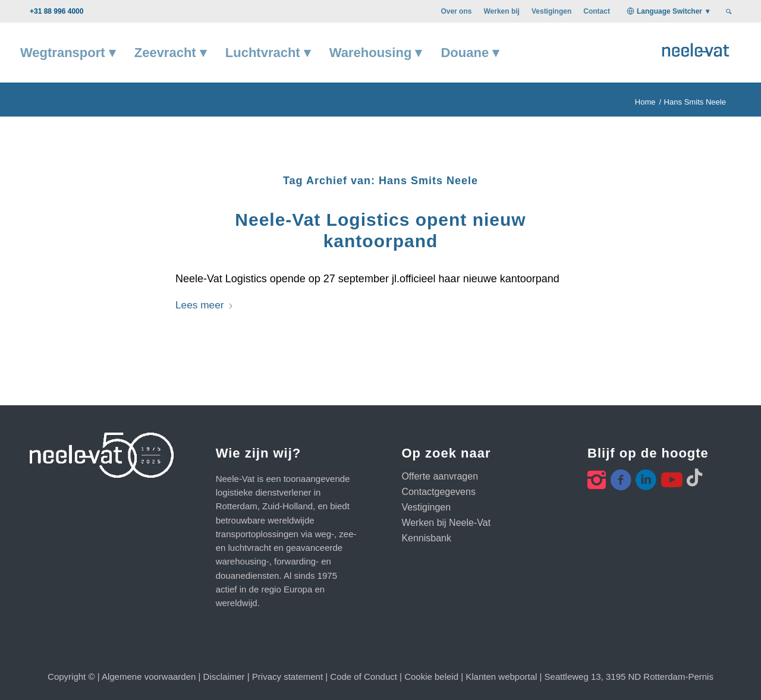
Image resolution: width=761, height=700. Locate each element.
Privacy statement (287, 677)
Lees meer (205, 305)
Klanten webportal (501, 677)
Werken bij (501, 11)
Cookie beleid (431, 677)
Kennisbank (426, 538)
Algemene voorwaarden (149, 677)
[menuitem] (456, 11)
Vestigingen (551, 11)
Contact (597, 11)
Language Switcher (669, 11)
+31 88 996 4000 (56, 11)
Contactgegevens (438, 492)
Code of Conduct (364, 677)
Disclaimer (224, 677)
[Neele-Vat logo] (696, 48)
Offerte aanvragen (440, 476)
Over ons (456, 11)
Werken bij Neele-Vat (446, 523)
